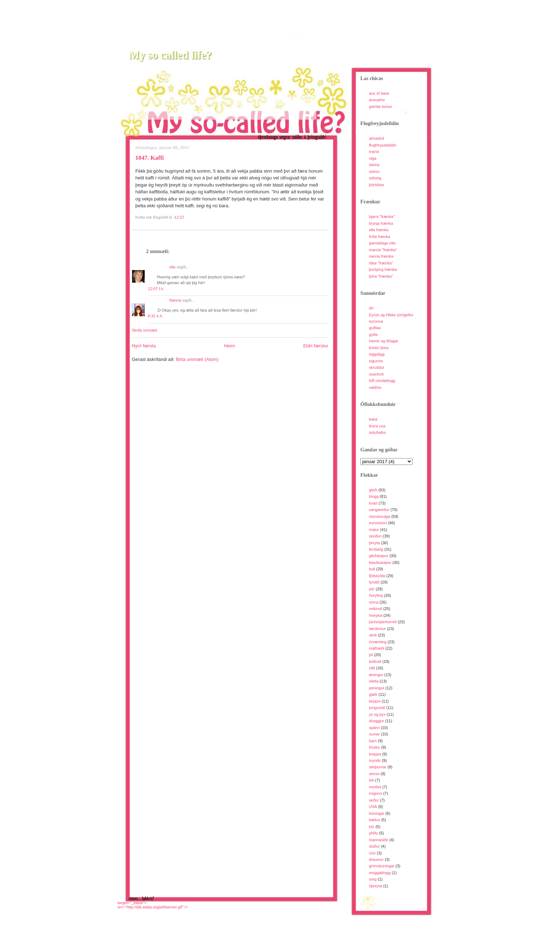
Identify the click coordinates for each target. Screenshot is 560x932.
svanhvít (376, 374)
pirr (372, 589)
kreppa (375, 754)
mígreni (376, 793)
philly (373, 833)
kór (372, 827)
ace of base (379, 93)
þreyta (374, 543)
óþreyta (376, 886)
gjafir (373, 694)
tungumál (377, 708)
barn (373, 741)
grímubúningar (382, 866)
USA (373, 807)
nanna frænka (381, 256)
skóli (373, 635)
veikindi (376, 609)
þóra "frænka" (381, 276)
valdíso (375, 387)
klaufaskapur (380, 562)
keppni (375, 701)
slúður (374, 846)
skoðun (375, 536)
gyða (373, 334)
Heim (229, 346)
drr (371, 308)
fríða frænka (380, 237)
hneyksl (376, 615)
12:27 (179, 217)
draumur (376, 859)
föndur (374, 747)
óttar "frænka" (381, 263)
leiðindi (375, 661)
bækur (374, 820)
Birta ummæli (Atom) (197, 359)
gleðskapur (379, 556)
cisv (372, 853)
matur (374, 530)
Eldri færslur (316, 346)
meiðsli (375, 787)
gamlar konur (380, 106)
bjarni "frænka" (382, 217)
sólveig (375, 178)
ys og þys (377, 714)
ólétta (374, 681)
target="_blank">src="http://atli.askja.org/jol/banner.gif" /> (153, 905)
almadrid (376, 138)
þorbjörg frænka (383, 269)
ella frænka (379, 230)
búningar (377, 813)
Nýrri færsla (144, 346)
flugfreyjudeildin (383, 145)
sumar (374, 734)
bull (372, 569)
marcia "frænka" (383, 250)
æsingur (376, 675)
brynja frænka (381, 223)
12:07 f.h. (156, 289)
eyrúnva (376, 321)
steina (374, 165)
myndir (375, 760)
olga (373, 158)
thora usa (377, 426)
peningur (377, 688)
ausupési (377, 100)
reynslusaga (380, 516)
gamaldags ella (382, 243)
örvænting (378, 642)
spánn (374, 728)
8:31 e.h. (156, 316)
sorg (373, 879)
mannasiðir (379, 840)
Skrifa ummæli (144, 330)
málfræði (377, 648)
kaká (373, 419)
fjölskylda (377, 576)
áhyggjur (376, 721)
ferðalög (376, 549)
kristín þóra (379, 348)
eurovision (378, 523)
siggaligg (377, 354)
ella (172, 267)
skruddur (377, 367)
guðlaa (375, 328)
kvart (373, 503)
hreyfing (376, 595)
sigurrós (376, 361)
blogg (374, 496)
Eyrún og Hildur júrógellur (391, 315)
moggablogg (380, 873)
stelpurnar (378, 767)
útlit (372, 668)
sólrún (374, 172)
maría (374, 152)
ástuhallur (377, 432)
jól (371, 655)
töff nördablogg (382, 381)
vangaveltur (379, 510)
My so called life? (170, 55)
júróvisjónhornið (383, 622)
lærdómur (377, 629)
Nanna (175, 300)
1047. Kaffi (150, 158)
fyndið (374, 582)
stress (374, 774)
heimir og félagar (384, 341)
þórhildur (377, 185)
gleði (373, 490)
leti (371, 780)
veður (374, 800)
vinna (374, 602)
